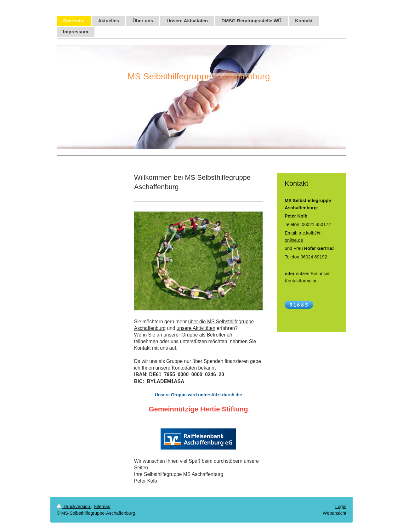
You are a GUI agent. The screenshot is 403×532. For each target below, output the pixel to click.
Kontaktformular (301, 281)
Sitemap (102, 507)
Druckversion (74, 507)
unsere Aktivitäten (196, 328)
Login (341, 507)
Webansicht (335, 513)
